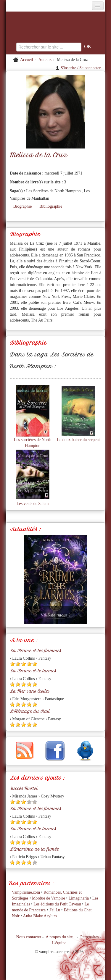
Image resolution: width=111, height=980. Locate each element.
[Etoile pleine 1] (12, 664)
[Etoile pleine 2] (18, 664)
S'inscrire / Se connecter (78, 68)
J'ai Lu (55, 910)
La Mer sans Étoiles (30, 691)
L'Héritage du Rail (30, 711)
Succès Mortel (24, 789)
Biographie (22, 206)
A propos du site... (61, 937)
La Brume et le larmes (33, 671)
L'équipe (59, 943)
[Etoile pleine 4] (29, 664)
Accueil (27, 60)
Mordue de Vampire (49, 898)
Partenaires (89, 937)
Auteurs (45, 60)
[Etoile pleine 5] (35, 664)
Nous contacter (29, 937)
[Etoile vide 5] (35, 802)
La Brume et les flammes (36, 651)
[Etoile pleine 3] (24, 664)
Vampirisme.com (26, 892)
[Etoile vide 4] (29, 802)
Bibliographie (51, 206)
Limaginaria (79, 898)
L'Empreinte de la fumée (34, 849)
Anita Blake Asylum (40, 916)
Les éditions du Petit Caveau (57, 904)
